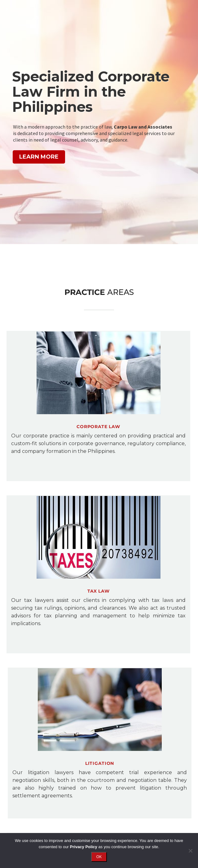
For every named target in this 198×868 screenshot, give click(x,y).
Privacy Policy (84, 847)
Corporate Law (98, 427)
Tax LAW (99, 591)
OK (99, 857)
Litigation (100, 763)
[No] (190, 851)
